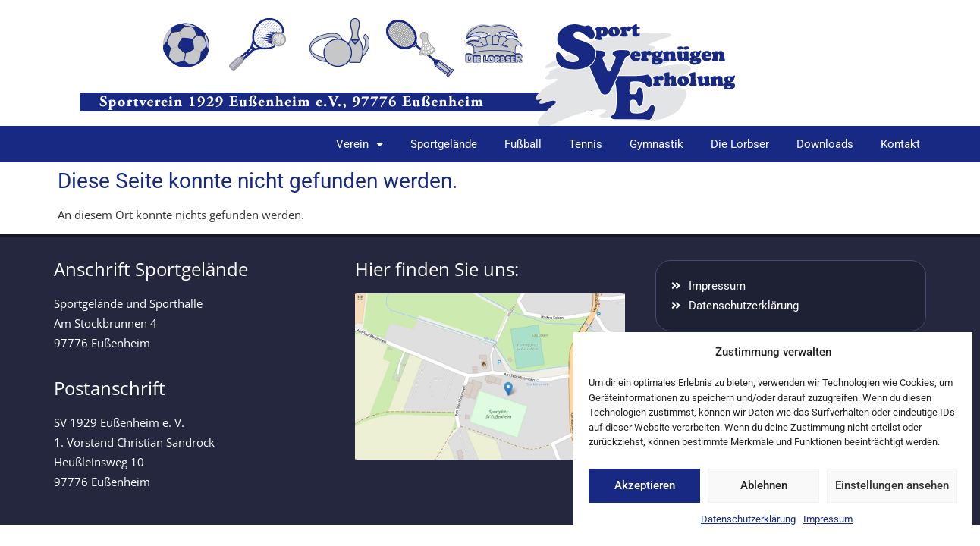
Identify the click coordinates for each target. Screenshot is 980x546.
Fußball (523, 144)
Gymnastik (656, 144)
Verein (360, 144)
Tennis (586, 144)
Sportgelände (444, 144)
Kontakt (900, 144)
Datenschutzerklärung (748, 519)
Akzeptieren (645, 485)
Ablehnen (764, 485)
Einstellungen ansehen (892, 485)
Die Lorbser (740, 144)
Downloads (825, 144)
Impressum (828, 519)
